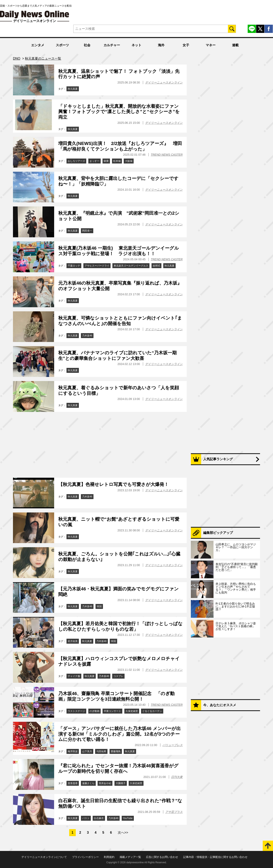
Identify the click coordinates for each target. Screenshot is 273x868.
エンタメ (38, 45)
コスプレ (118, 676)
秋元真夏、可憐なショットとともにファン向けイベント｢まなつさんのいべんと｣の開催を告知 (120, 321)
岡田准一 (87, 231)
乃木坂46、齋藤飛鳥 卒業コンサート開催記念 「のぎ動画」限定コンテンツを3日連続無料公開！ (116, 696)
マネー (211, 45)
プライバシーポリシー (85, 857)
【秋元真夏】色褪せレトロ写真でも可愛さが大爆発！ (113, 484)
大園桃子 (121, 783)
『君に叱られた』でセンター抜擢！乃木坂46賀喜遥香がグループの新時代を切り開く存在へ (118, 768)
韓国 (99, 606)
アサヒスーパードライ (97, 266)
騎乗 (106, 161)
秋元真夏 (73, 89)
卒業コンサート (112, 711)
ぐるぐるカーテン (152, 711)
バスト (86, 818)
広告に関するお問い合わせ (162, 857)
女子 (186, 45)
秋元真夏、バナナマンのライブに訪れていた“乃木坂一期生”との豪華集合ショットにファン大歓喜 (117, 355)
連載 (235, 45)
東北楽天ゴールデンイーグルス (131, 266)
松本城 (117, 161)
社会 (87, 45)
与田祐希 (101, 751)
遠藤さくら (88, 783)
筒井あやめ (105, 783)
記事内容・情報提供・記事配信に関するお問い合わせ (215, 857)
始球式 (156, 266)
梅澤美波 (73, 751)
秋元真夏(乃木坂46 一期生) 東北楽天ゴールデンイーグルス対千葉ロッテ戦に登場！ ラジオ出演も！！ (119, 251)
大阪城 (129, 161)
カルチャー (112, 45)
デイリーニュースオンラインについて (44, 857)
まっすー (94, 161)
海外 (161, 45)
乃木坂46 (87, 336)
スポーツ (62, 45)
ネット (136, 45)
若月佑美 (73, 641)
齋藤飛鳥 (116, 751)
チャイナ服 (74, 676)
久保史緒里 (132, 711)
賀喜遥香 (73, 783)
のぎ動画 (94, 711)
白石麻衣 (99, 818)
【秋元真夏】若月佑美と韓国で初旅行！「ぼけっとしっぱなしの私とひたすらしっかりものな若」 (120, 626)
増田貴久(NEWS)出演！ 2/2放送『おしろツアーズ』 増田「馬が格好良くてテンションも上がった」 (120, 146)
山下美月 (87, 751)
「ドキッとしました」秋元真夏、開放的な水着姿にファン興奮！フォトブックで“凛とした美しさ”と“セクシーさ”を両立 (119, 112)
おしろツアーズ (76, 161)
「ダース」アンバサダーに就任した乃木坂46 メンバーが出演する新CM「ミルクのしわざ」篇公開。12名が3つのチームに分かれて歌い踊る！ (120, 734)
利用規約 (109, 857)
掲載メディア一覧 (130, 857)
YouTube (128, 818)
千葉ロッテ (74, 266)
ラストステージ (76, 711)
